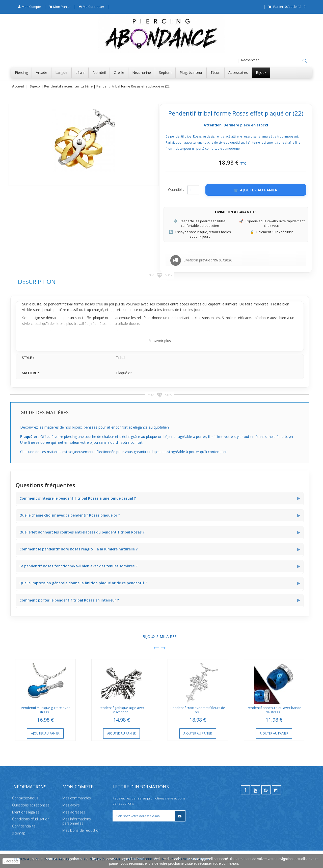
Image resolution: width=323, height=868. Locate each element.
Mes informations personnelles (77, 821)
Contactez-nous (25, 798)
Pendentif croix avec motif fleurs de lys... (198, 710)
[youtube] (256, 790)
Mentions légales (26, 812)
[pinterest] (266, 790)
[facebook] (245, 790)
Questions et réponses (31, 805)
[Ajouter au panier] (256, 190)
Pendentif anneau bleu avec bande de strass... (274, 710)
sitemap (19, 833)
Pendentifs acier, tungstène (68, 86)
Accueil (18, 86)
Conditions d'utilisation (31, 819)
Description (37, 282)
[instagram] (276, 790)
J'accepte (11, 861)
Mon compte (78, 787)
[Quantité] (193, 190)
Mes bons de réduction (81, 830)
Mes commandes (77, 798)
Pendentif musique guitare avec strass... (45, 710)
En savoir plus (160, 341)
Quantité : (176, 190)
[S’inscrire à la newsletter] (180, 816)
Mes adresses (74, 812)
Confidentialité (24, 826)
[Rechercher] (305, 61)
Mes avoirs (71, 805)
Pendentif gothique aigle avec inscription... (122, 710)
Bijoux (35, 86)
